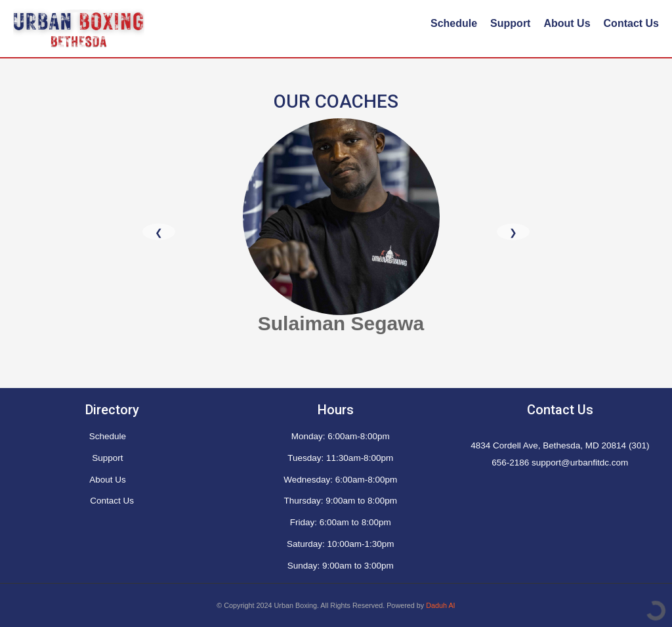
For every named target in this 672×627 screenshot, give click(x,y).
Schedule (454, 23)
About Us (567, 23)
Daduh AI (440, 605)
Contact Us (631, 23)
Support (510, 23)
